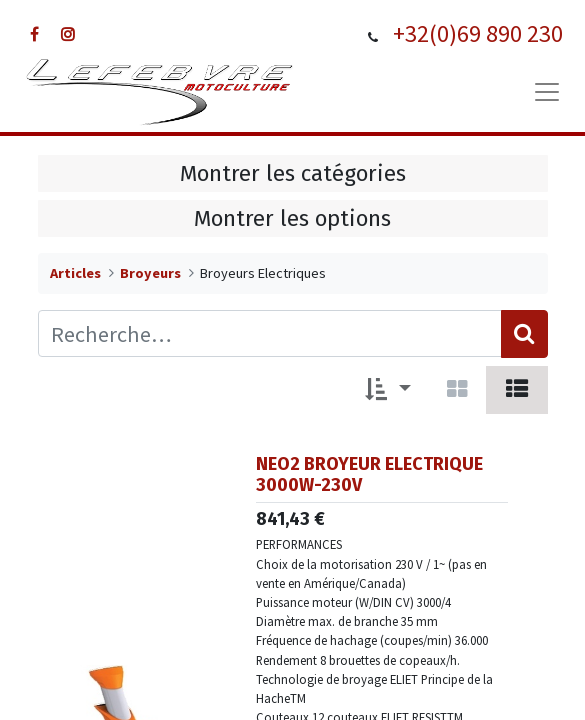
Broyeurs (150, 273)
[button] (388, 390)
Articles (75, 273)
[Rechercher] (524, 333)
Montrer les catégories (293, 173)
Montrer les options (292, 218)
